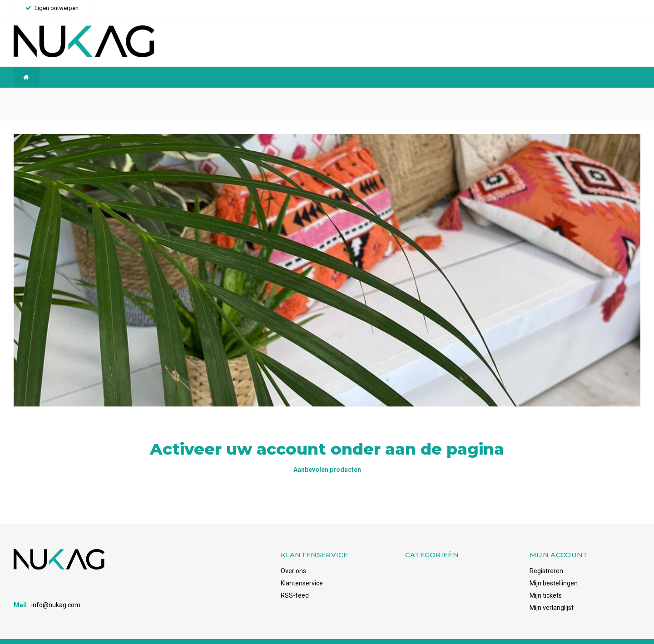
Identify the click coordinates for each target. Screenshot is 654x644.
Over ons (293, 556)
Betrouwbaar (244, 97)
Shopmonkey (138, 634)
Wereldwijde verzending (52, 97)
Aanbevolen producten (327, 455)
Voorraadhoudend (610, 97)
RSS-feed (295, 581)
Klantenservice (302, 569)
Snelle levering (423, 97)
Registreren (546, 556)
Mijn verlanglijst (552, 593)
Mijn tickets (546, 581)
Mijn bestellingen (554, 569)
